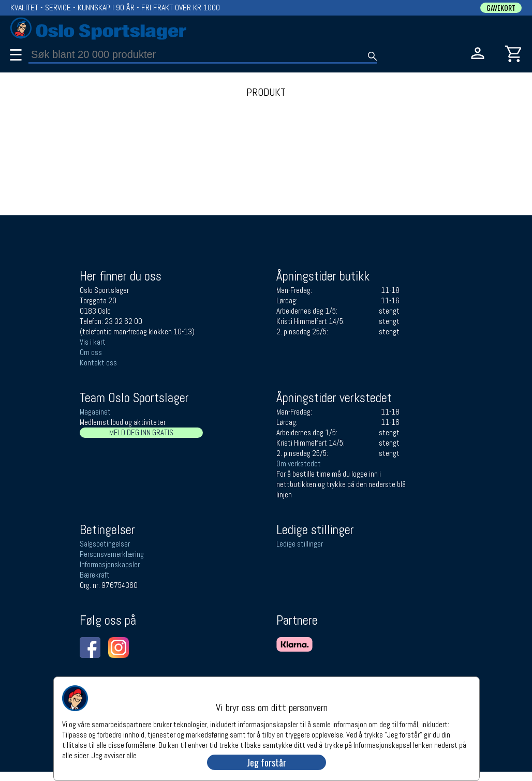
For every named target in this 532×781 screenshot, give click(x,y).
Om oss (91, 352)
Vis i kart (93, 342)
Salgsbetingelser (105, 544)
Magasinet (95, 412)
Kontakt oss (98, 363)
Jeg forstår (267, 762)
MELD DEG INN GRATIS (141, 432)
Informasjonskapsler (110, 564)
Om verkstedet (299, 463)
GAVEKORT (501, 8)
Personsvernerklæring (112, 554)
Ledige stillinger (300, 544)
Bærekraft (95, 575)
